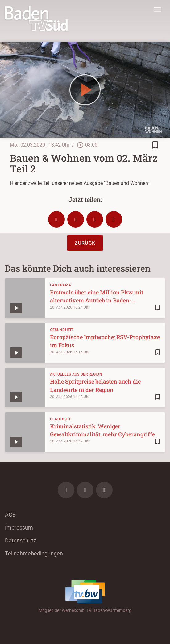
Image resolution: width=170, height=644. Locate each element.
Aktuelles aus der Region (76, 374)
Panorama (60, 285)
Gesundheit (62, 330)
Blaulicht (60, 419)
